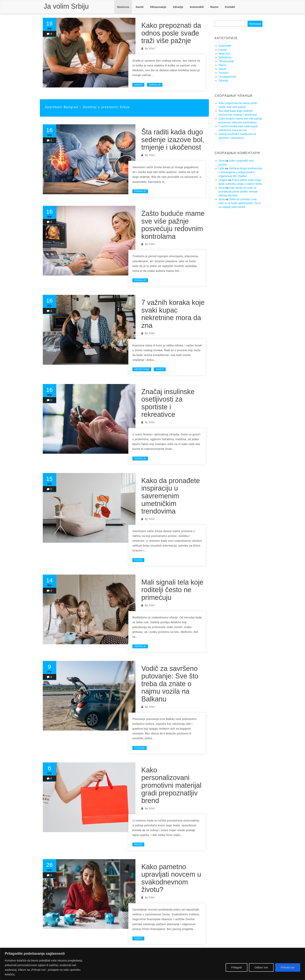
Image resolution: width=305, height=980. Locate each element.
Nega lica (224, 53)
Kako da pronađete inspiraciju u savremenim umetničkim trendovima (171, 496)
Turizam (139, 748)
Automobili (197, 7)
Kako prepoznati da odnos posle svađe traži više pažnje (171, 33)
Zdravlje (178, 7)
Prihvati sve (288, 967)
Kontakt (230, 7)
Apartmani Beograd (62, 107)
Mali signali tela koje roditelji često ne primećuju (172, 590)
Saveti (140, 7)
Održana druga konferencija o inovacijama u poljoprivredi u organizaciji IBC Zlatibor (240, 172)
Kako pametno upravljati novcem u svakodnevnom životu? (171, 878)
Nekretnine (142, 369)
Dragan (223, 180)
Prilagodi (236, 967)
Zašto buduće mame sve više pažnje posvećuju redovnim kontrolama (173, 225)
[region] (152, 964)
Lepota (223, 50)
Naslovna (123, 7)
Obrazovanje (158, 7)
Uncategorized (227, 77)
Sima (222, 161)
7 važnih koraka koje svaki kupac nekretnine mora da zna (173, 314)
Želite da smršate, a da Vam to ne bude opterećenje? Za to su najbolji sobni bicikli (239, 203)
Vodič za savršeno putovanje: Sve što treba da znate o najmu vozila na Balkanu (170, 684)
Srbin (152, 48)
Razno (214, 7)
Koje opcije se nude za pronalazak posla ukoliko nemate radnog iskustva (238, 192)
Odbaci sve (261, 967)
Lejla (221, 168)
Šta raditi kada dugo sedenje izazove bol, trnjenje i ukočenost (173, 140)
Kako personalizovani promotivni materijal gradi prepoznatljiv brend (171, 785)
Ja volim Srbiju (66, 6)
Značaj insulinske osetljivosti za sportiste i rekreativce (168, 403)
